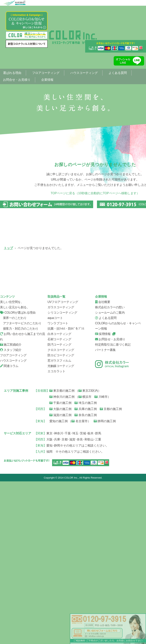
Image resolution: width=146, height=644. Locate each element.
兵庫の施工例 (86, 571)
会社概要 (74, 424)
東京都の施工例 (62, 553)
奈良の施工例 (86, 577)
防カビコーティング (61, 518)
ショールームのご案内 (110, 475)
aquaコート (55, 480)
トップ (8, 248)
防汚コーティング (59, 507)
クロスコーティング (61, 512)
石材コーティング (59, 502)
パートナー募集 (105, 512)
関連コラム (9, 528)
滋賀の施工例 (60, 577)
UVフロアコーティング (25, 276)
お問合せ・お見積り (17, 80)
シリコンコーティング (25, 325)
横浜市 (85, 559)
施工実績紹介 (11, 507)
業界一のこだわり (13, 480)
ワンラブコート (58, 486)
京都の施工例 (111, 571)
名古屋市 (79, 584)
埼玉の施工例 (86, 565)
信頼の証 (25, 375)
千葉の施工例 (60, 565)
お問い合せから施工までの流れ (74, 375)
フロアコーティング (46, 73)
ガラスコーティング (74, 276)
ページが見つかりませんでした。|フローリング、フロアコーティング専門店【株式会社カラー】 (73, 37)
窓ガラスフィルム (59, 523)
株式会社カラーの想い (110, 470)
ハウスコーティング (84, 73)
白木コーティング (59, 496)
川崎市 (101, 559)
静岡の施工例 (105, 584)
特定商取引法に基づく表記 (113, 507)
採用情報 (103, 496)
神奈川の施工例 (62, 559)
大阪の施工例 (60, 571)
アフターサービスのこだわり (21, 486)
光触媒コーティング (61, 528)
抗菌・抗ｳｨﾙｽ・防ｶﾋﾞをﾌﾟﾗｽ (66, 491)
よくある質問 (118, 73)
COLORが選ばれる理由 (18, 475)
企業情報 (47, 80)
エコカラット (56, 534)
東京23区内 (88, 553)
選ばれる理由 (12, 73)
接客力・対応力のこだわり (19, 491)
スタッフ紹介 (25, 424)
